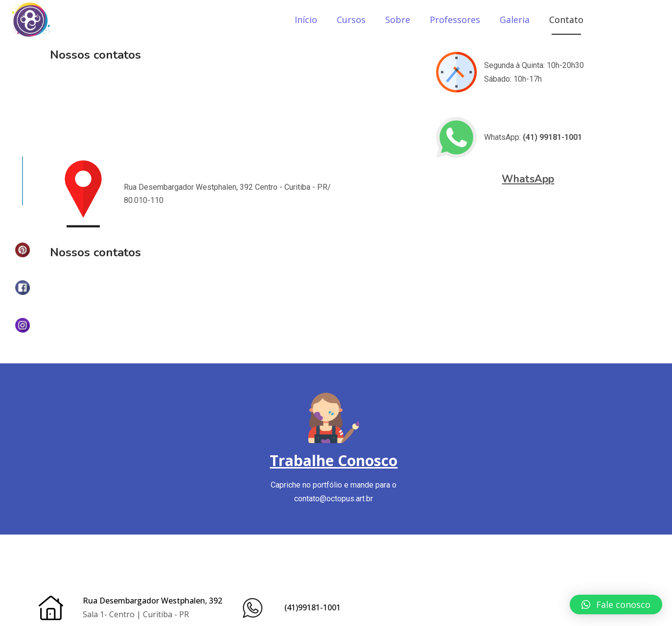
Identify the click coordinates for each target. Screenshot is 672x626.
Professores (455, 20)
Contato (566, 20)
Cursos (351, 20)
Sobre (398, 20)
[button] (616, 604)
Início (306, 20)
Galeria (515, 20)
